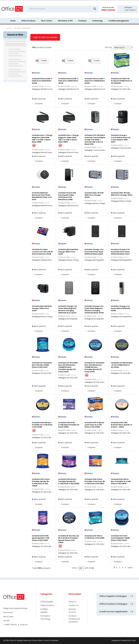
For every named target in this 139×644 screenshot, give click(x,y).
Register (133, 10)
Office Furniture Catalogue (116, 604)
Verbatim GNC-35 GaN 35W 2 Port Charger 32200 (94, 195)
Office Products (28, 21)
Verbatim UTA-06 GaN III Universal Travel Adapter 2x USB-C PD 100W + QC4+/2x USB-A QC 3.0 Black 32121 (95, 140)
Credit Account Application (116, 612)
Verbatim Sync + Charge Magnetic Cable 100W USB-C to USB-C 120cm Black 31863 (68, 139)
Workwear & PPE (65, 21)
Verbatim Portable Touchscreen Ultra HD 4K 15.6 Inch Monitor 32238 (42, 252)
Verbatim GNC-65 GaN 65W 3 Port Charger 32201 (122, 194)
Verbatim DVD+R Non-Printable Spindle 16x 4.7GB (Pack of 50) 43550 (69, 481)
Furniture (82, 21)
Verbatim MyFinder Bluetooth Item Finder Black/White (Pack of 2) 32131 (42, 196)
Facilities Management (119, 21)
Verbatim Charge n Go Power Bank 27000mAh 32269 (121, 308)
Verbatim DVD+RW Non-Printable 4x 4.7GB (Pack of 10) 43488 (42, 425)
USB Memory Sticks (48, 89)
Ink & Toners (47, 21)
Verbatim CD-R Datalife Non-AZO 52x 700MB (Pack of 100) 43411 (42, 365)
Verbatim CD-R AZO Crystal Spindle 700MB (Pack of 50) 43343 (120, 538)
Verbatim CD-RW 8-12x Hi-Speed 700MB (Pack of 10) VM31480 (122, 81)
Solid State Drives (73, 206)
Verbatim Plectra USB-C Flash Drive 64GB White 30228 (42, 81)
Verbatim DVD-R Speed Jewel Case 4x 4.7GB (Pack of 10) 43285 (94, 425)
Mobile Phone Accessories (50, 206)
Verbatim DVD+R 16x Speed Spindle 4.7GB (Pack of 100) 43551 (41, 538)
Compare (37, 104)
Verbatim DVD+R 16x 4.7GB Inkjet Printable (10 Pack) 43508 (69, 425)
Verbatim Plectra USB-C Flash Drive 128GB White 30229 (68, 81)
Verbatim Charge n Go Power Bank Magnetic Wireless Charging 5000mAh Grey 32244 (68, 310)
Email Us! (24, 625)
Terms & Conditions (51, 641)
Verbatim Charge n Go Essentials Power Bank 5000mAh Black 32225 (94, 252)
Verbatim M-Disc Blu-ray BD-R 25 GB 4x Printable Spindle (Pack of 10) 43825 (69, 539)
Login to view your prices (45, 37)
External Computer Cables (51, 152)
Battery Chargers (100, 203)
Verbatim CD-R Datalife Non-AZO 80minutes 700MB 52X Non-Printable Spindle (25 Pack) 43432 (68, 367)
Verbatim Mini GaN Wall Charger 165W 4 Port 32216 (68, 252)
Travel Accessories (100, 150)
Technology (97, 21)
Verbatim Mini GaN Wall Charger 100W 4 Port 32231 (42, 308)
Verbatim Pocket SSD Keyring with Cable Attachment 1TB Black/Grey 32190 (67, 196)
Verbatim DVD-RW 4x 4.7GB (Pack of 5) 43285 (94, 537)
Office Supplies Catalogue (116, 596)
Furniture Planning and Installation (74, 619)
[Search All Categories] (62, 9)
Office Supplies (47, 602)
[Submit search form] (95, 9)
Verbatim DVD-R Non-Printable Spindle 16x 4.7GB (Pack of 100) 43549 (41, 483)
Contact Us (73, 605)
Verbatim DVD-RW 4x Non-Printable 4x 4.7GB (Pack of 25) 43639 (121, 481)
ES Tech (133, 641)
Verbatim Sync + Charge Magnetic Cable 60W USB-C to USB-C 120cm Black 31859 (42, 139)
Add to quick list (39, 99)
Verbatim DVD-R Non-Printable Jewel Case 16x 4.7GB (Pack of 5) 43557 (95, 481)
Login (127, 10)
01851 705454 (11, 625)
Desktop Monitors (47, 260)
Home (13, 21)
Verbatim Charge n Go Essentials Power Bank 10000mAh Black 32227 (120, 252)
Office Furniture (47, 605)
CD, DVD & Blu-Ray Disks (129, 89)
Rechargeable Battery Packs (104, 260)
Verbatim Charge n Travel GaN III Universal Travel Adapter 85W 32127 (121, 139)
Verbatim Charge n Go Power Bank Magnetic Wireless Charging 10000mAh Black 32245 (94, 310)
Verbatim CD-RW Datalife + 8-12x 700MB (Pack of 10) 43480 (122, 365)
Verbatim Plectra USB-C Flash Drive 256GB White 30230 (95, 81)
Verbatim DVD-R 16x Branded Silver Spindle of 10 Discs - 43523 (122, 425)
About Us (72, 602)
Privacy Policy (37, 641)
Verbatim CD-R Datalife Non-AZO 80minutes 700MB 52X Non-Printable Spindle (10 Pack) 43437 (95, 367)
